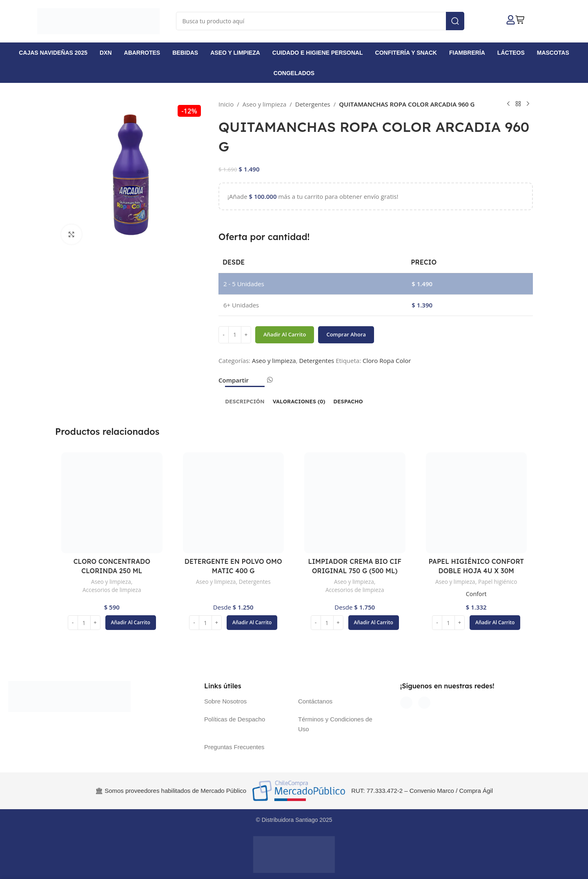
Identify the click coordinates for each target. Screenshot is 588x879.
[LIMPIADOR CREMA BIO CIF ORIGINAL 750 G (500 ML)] (355, 503)
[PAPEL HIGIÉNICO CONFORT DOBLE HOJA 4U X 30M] (477, 503)
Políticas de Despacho (235, 719)
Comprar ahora (346, 334)
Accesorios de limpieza (112, 590)
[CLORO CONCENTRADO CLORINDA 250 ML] (112, 503)
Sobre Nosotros (225, 701)
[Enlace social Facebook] (253, 382)
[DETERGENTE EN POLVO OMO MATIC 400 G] (234, 503)
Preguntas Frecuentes (234, 747)
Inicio (226, 104)
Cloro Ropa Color (387, 361)
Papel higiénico (499, 582)
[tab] (245, 398)
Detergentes (313, 104)
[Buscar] (320, 21)
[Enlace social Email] (260, 382)
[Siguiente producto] (528, 104)
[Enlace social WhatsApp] (270, 380)
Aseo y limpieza (265, 104)
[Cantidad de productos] (235, 335)
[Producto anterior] (508, 104)
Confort (476, 594)
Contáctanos (315, 701)
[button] (131, 623)
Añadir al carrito (285, 334)
